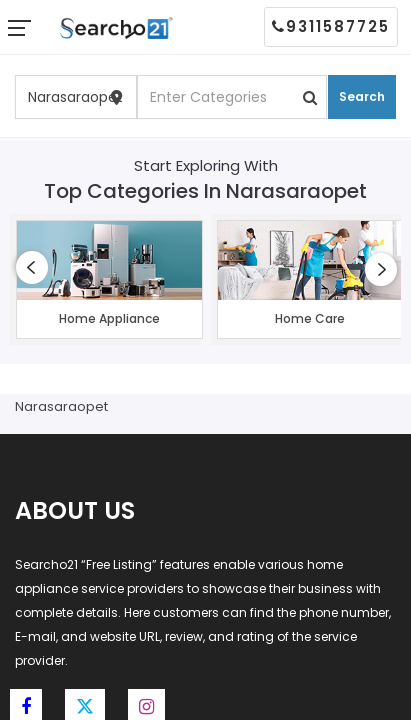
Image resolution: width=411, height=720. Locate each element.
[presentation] (32, 267)
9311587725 (331, 26)
